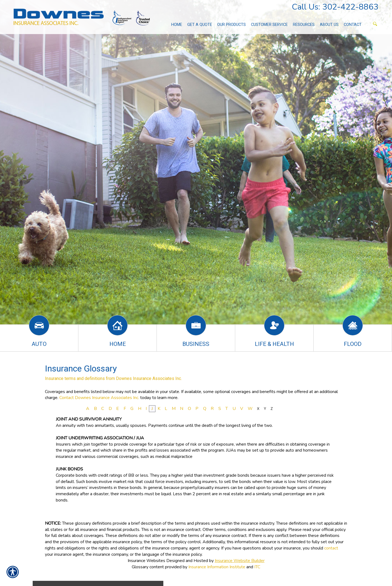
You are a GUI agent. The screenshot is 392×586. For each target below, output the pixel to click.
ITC (257, 567)
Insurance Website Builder (240, 561)
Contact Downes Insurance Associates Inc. (99, 398)
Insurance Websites (146, 561)
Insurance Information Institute (217, 567)
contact (331, 548)
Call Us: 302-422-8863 (335, 7)
